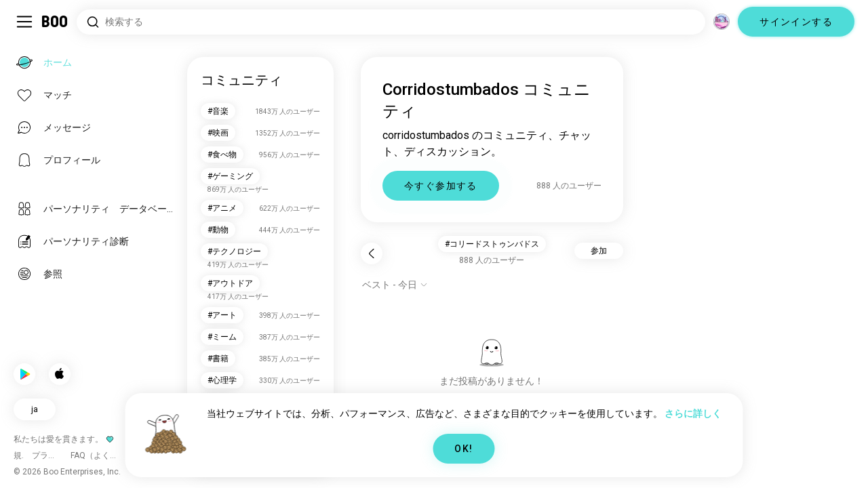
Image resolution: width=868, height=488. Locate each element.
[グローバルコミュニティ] (722, 22)
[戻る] (372, 253)
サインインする (796, 22)
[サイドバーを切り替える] (24, 22)
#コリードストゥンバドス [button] (492, 244)
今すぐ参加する (441, 186)
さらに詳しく (693, 413)
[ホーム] (55, 22)
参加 (599, 251)
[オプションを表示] (395, 285)
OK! (463, 449)
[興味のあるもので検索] (391, 22)
